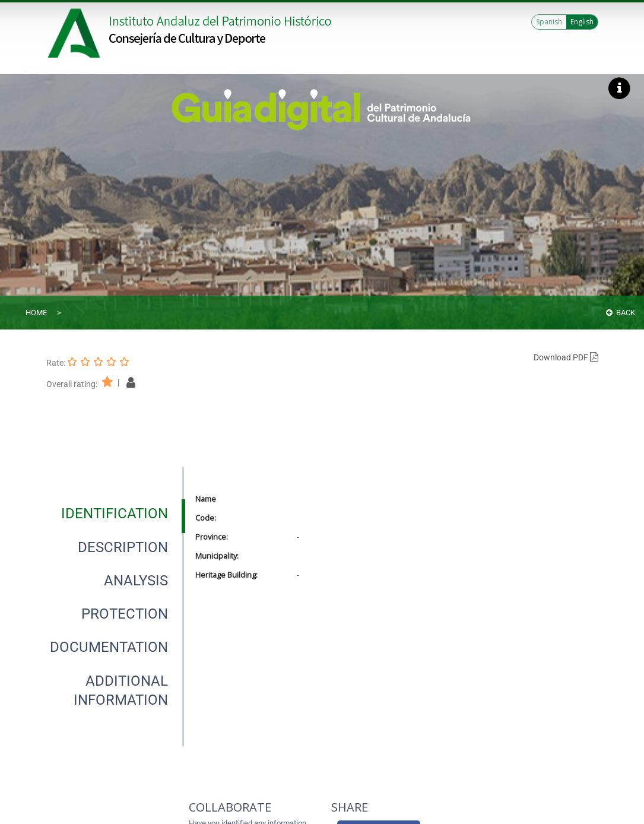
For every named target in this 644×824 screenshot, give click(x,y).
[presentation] (115, 514)
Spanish (549, 22)
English (582, 22)
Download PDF (566, 357)
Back (621, 313)
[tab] (115, 514)
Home (36, 313)
